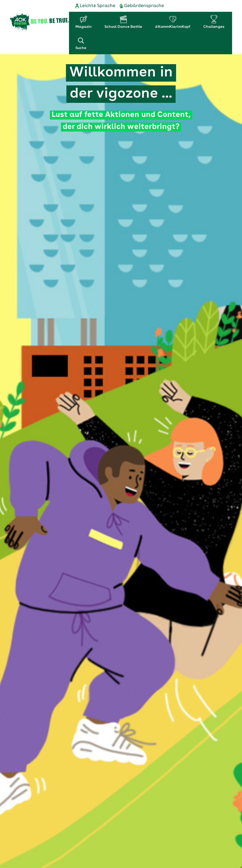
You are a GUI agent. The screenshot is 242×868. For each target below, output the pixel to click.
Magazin (84, 27)
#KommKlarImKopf (173, 27)
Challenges (214, 27)
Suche (81, 43)
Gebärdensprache (144, 6)
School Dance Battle (123, 27)
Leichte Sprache (98, 6)
